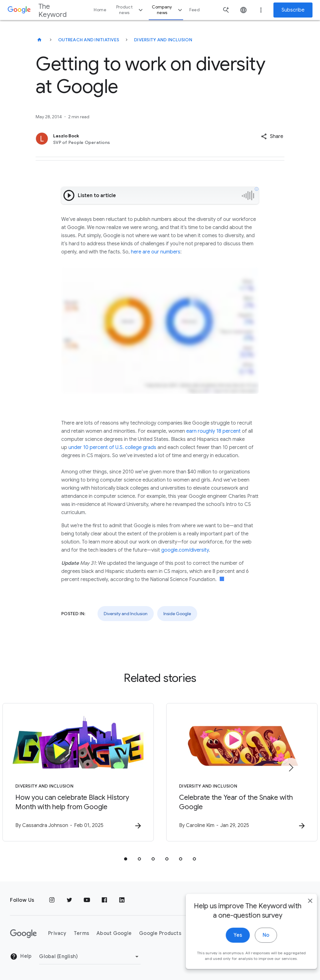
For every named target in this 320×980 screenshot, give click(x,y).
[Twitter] (69, 900)
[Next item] (291, 768)
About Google (114, 933)
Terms (81, 933)
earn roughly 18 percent (213, 431)
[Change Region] (90, 957)
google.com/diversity (185, 550)
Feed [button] (195, 10)
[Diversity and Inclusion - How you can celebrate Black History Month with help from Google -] (78, 772)
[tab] (126, 859)
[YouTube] (87, 900)
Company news (168, 10)
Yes (228, 942)
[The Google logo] (23, 934)
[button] (272, 136)
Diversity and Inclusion (163, 40)
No (256, 942)
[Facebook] (104, 900)
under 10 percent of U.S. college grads (112, 447)
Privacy (57, 933)
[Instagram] (52, 900)
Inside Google (177, 614)
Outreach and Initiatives (89, 40)
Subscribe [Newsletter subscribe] (293, 10)
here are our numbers (156, 252)
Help (21, 957)
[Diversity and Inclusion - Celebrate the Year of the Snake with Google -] (242, 772)
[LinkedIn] (122, 900)
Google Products (160, 933)
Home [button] (100, 10)
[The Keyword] (39, 40)
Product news (130, 10)
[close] (301, 908)
